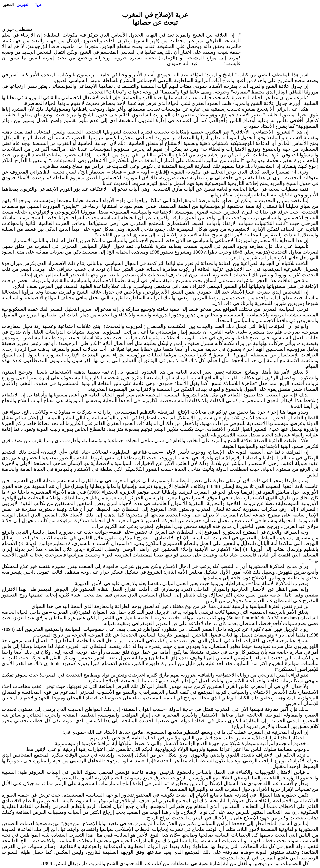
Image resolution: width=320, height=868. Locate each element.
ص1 (38, 5)
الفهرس (23, 5)
